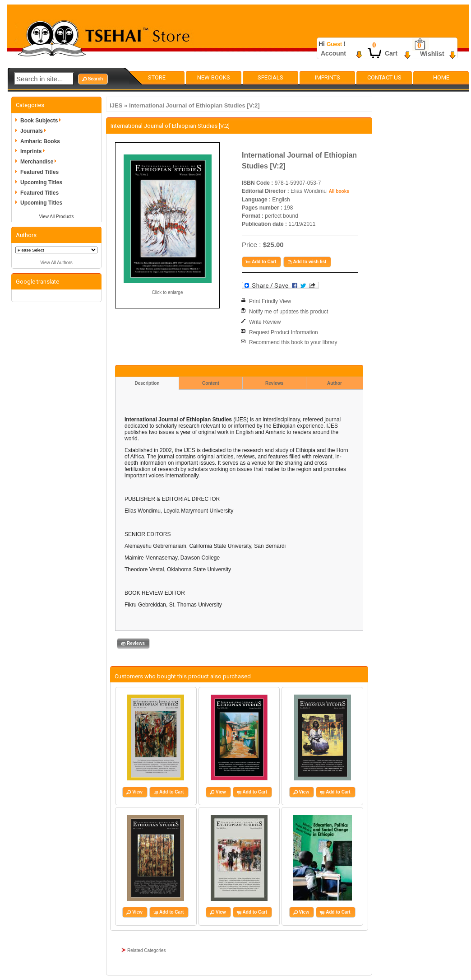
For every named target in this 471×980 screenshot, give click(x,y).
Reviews (274, 383)
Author (335, 383)
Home (441, 77)
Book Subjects (42, 121)
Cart (391, 53)
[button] (93, 79)
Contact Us (384, 77)
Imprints (328, 77)
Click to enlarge (168, 292)
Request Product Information (284, 332)
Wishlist (432, 54)
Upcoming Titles (41, 182)
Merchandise (40, 162)
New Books (214, 77)
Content (211, 383)
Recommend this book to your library (293, 342)
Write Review (265, 322)
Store (157, 77)
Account (333, 53)
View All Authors (56, 263)
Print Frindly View (270, 301)
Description (147, 383)
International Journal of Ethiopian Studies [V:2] (194, 105)
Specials (270, 77)
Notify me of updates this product (289, 312)
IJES (116, 105)
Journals (35, 131)
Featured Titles (39, 172)
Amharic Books (40, 141)
